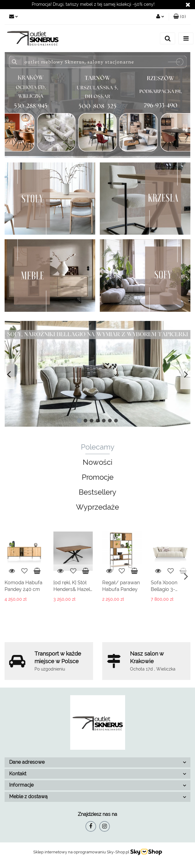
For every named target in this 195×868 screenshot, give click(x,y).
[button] (180, 17)
